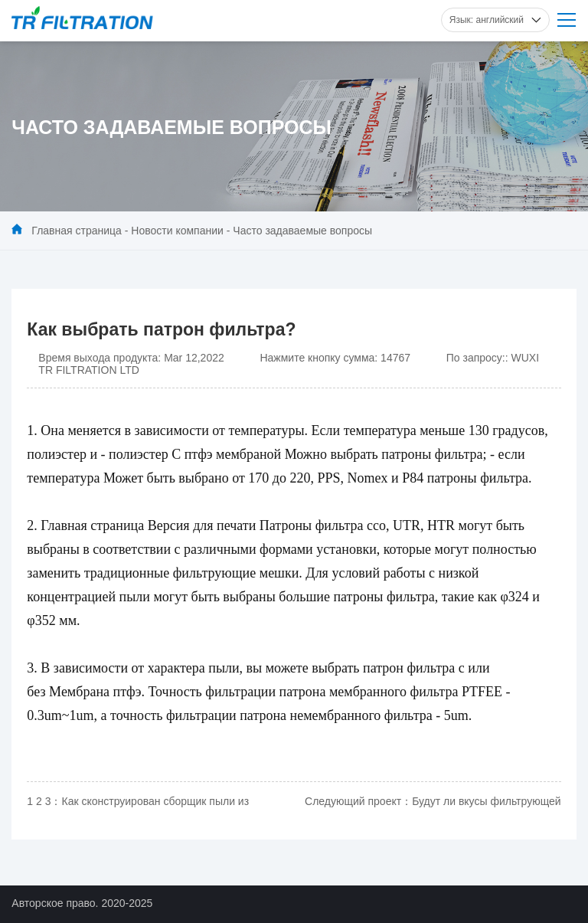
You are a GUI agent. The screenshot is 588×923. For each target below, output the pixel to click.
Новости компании (177, 231)
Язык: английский (495, 20)
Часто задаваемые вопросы (302, 231)
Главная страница (77, 231)
